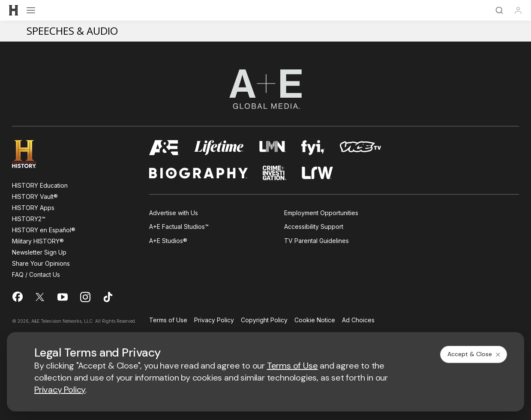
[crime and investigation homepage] (275, 173)
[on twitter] (40, 297)
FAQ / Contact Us (36, 274)
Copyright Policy (264, 320)
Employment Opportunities (321, 213)
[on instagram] (85, 297)
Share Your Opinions (41, 263)
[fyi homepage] (313, 148)
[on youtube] (63, 297)
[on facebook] (17, 297)
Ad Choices (358, 320)
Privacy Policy (214, 320)
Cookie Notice (315, 320)
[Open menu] (31, 10)
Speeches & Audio (72, 31)
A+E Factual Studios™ (179, 226)
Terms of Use (168, 320)
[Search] (499, 10)
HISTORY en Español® (44, 230)
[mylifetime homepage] (219, 148)
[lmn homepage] (273, 148)
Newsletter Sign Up (39, 252)
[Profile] (518, 10)
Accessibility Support (314, 226)
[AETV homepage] (164, 148)
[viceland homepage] (360, 148)
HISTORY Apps (33, 208)
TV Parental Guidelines (316, 241)
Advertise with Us (174, 213)
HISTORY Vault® (35, 196)
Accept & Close (474, 354)
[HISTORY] (14, 10)
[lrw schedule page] (317, 173)
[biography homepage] (198, 173)
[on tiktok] (108, 297)
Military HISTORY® (38, 241)
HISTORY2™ (29, 219)
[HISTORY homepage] (30, 154)
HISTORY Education (40, 185)
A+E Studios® (168, 241)
